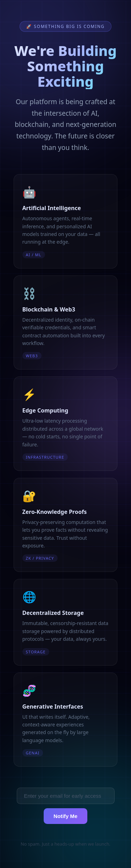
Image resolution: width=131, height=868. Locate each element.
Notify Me (65, 816)
